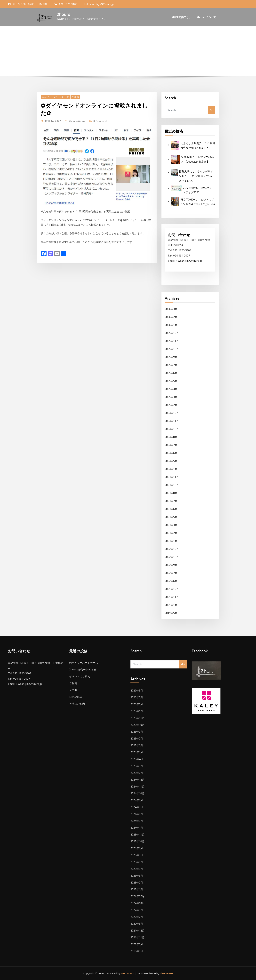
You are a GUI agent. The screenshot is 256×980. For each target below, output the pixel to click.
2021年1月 (171, 605)
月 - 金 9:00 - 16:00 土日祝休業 (30, 4)
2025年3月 (171, 397)
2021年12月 (172, 589)
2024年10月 (172, 429)
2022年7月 (171, 573)
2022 (129, 55)
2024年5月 (171, 461)
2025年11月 (172, 341)
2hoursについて (206, 17)
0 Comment (100, 121)
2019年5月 (171, 613)
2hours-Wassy (77, 121)
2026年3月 (171, 309)
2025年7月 (171, 365)
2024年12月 (172, 413)
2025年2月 (171, 405)
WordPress (127, 973)
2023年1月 (171, 541)
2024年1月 (171, 469)
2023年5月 (171, 517)
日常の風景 (76, 697)
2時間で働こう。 (182, 17)
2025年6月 (171, 373)
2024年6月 (171, 453)
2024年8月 (171, 437)
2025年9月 (171, 357)
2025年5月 (171, 381)
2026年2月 (171, 317)
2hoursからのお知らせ (83, 669)
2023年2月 (171, 533)
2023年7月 (171, 501)
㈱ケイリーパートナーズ (55, 97)
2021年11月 (172, 597)
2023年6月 (171, 509)
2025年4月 (171, 389)
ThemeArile (166, 973)
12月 (139, 55)
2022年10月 (172, 557)
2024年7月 (171, 445)
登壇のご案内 (77, 704)
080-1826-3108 (68, 4)
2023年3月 (171, 525)
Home (118, 55)
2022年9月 (171, 565)
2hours (63, 14)
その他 (73, 690)
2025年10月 (172, 349)
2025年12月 (172, 333)
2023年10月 (172, 485)
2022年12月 (172, 549)
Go (212, 110)
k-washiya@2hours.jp (102, 4)
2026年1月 (171, 325)
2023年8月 (171, 493)
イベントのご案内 (80, 676)
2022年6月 (171, 581)
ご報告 (75, 97)
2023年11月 (172, 477)
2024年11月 (172, 421)
